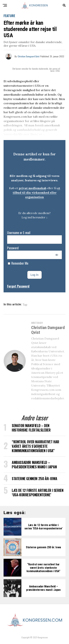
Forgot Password (18, 286)
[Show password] (57, 255)
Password (13, 248)
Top (25, 305)
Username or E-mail (19, 233)
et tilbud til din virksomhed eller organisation (36, 193)
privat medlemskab (33, 188)
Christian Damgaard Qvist (29, 56)
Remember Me (18, 263)
